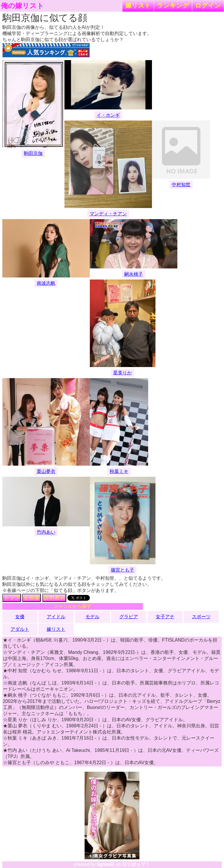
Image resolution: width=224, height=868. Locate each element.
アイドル (56, 617)
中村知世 (181, 185)
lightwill (106, 864)
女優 (20, 617)
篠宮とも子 (123, 570)
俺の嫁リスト (22, 6)
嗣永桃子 (134, 274)
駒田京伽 (33, 153)
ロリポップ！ (136, 864)
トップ (12, 598)
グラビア (129, 617)
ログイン (208, 5)
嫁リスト (138, 5)
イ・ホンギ (108, 115)
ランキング (173, 5)
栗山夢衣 (46, 471)
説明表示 (54, 598)
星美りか (123, 373)
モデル (92, 617)
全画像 (32, 598)
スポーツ (201, 617)
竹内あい (46, 532)
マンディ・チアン (108, 214)
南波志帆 (46, 283)
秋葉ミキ (119, 471)
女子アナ (165, 617)
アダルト (20, 629)
